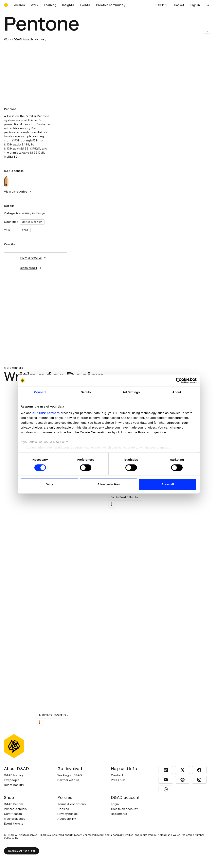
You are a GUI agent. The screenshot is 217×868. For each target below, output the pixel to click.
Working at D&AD (70, 775)
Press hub (118, 780)
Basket (179, 5)
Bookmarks (119, 814)
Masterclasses (15, 819)
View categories (18, 192)
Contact (117, 775)
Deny (49, 484)
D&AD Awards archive (29, 39)
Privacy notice (68, 814)
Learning (50, 5)
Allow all (168, 484)
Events (85, 5)
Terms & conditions (72, 804)
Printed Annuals (15, 809)
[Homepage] (6, 5)
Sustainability (14, 785)
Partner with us (68, 780)
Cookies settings (22, 851)
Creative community (111, 5)
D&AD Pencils (14, 804)
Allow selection (108, 484)
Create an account (124, 809)
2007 (25, 230)
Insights (68, 5)
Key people (12, 780)
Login (115, 804)
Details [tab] (86, 392)
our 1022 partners (46, 413)
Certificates (13, 814)
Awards (20, 5)
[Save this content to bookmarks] (207, 30)
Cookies (63, 809)
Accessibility (67, 819)
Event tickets (14, 824)
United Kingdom (32, 222)
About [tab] (177, 392)
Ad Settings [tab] (131, 392)
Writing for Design (33, 214)
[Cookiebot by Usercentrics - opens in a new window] (179, 380)
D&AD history (14, 775)
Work (34, 5)
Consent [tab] (40, 392)
